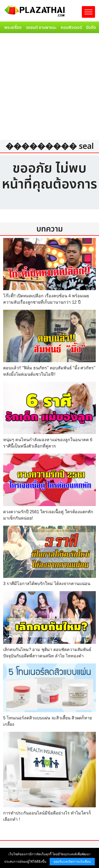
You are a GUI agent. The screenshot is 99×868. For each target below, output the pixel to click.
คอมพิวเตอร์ (71, 28)
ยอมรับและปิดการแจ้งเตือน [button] (72, 862)
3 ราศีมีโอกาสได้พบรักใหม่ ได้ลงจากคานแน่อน (47, 584)
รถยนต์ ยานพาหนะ (41, 28)
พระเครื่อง (13, 28)
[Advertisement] (49, 88)
